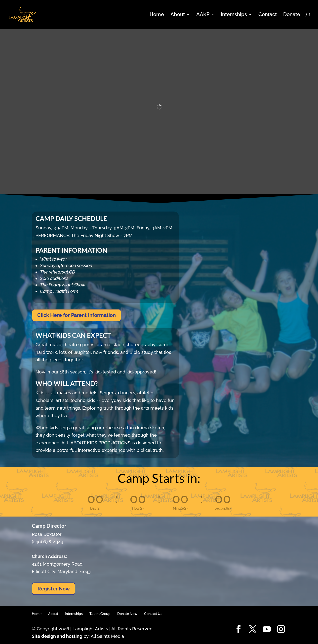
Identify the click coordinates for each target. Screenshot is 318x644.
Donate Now (127, 614)
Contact (268, 15)
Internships (234, 15)
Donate (292, 15)
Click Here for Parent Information (77, 315)
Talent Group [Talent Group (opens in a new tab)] (100, 614)
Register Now (54, 589)
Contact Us (153, 614)
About (178, 15)
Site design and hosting (57, 636)
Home (157, 15)
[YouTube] (267, 629)
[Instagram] (281, 629)
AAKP (203, 15)
